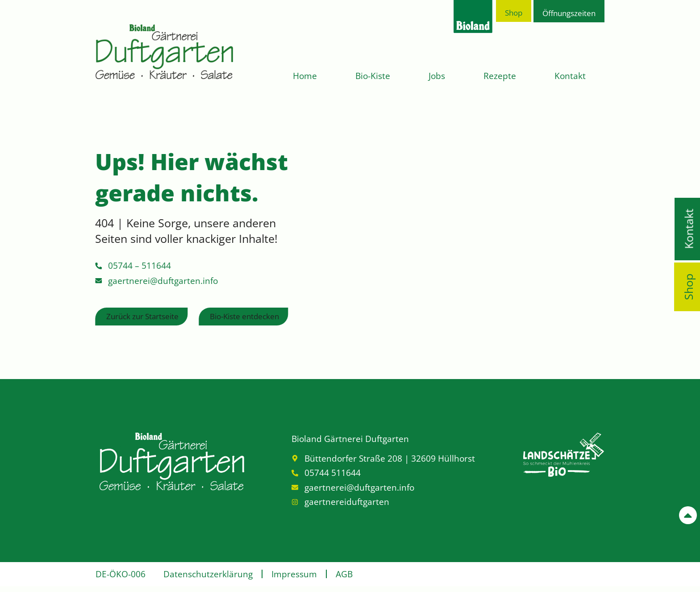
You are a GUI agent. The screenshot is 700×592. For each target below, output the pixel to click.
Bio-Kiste (373, 76)
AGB (344, 574)
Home (305, 76)
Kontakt (570, 76)
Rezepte (500, 76)
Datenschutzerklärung (208, 574)
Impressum (294, 574)
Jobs (437, 76)
